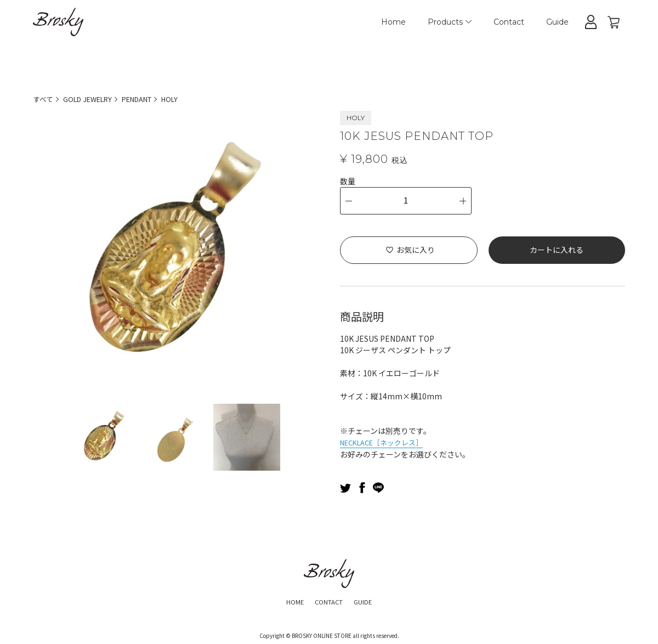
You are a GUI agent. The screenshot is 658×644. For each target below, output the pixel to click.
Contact (509, 22)
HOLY (187, 99)
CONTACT (328, 600)
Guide (557, 22)
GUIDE (369, 600)
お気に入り (416, 250)
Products (450, 22)
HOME (288, 600)
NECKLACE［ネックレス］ (387, 442)
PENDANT (149, 99)
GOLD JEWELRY (93, 99)
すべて (44, 99)
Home (393, 22)
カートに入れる (557, 250)
